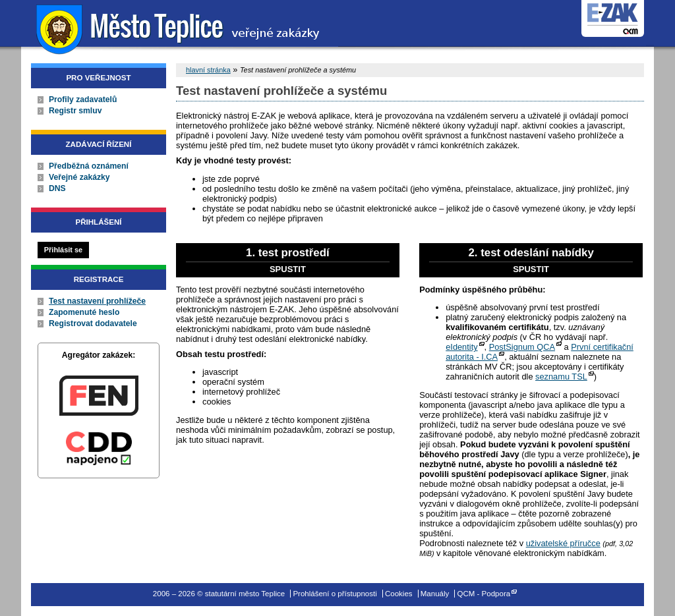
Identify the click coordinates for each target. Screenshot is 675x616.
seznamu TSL (561, 377)
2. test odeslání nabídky (531, 260)
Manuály (435, 594)
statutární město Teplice (180, 28)
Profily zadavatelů (83, 99)
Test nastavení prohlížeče (97, 301)
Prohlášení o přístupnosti (335, 594)
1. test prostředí (288, 260)
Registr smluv (75, 111)
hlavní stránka (208, 70)
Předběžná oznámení (89, 166)
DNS (57, 188)
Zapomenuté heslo (84, 312)
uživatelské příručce (563, 543)
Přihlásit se (63, 250)
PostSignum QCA (522, 347)
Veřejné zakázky (79, 177)
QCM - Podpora (484, 594)
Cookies (399, 594)
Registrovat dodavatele (93, 323)
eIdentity (461, 347)
